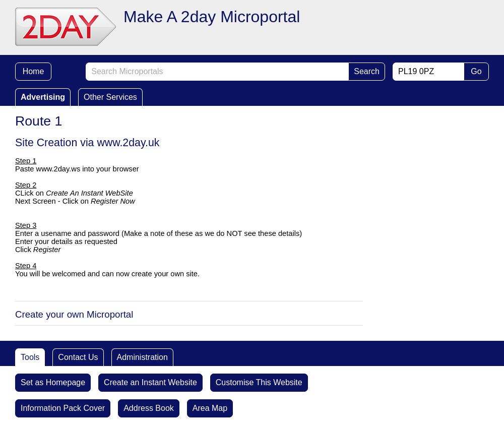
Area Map (210, 408)
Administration (142, 357)
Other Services (110, 97)
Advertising (43, 97)
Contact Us (78, 357)
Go (476, 71)
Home (34, 71)
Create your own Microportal (74, 314)
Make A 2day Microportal (212, 17)
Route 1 (39, 121)
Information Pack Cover (63, 408)
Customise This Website (259, 382)
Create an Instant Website (150, 382)
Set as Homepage (53, 382)
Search (367, 71)
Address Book (149, 408)
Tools (30, 357)
